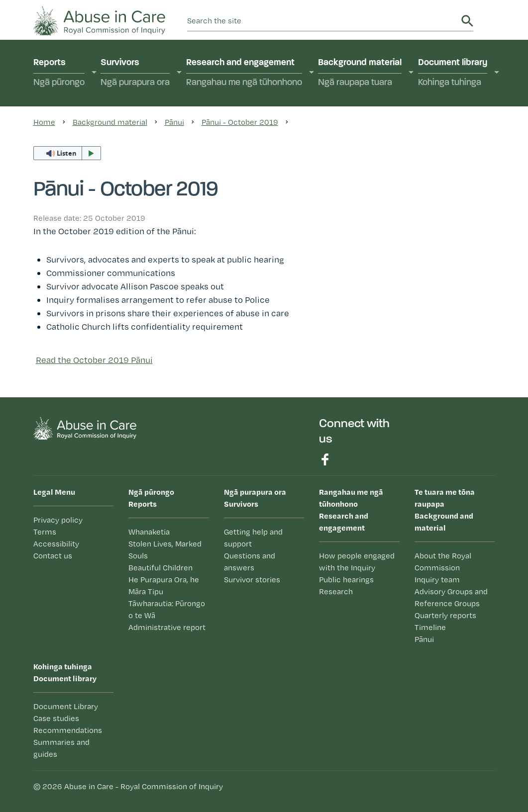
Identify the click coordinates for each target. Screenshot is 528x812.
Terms (45, 532)
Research (336, 591)
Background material (360, 73)
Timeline (430, 627)
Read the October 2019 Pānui (94, 360)
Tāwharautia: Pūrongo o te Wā (167, 609)
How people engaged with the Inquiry (357, 562)
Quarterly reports (445, 615)
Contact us (53, 556)
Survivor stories (252, 580)
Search (467, 21)
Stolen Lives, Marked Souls (165, 550)
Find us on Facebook (325, 459)
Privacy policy (58, 520)
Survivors (135, 73)
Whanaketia (149, 532)
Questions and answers (250, 562)
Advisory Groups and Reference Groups (451, 597)
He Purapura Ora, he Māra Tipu (164, 586)
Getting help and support (253, 538)
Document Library (66, 706)
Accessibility (56, 544)
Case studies (56, 718)
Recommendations (68, 730)
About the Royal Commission (443, 562)
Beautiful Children (160, 568)
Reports (59, 73)
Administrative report (167, 627)
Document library (453, 73)
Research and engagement (244, 73)
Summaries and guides (61, 748)
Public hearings (346, 580)
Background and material (455, 509)
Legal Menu (54, 492)
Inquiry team (437, 580)
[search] (322, 21)
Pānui (424, 639)
